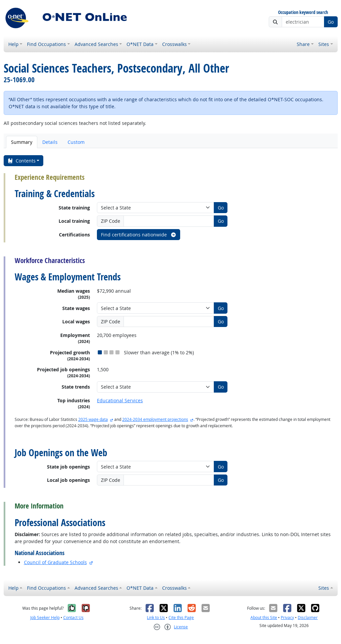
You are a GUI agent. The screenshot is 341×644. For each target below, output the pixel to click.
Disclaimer (308, 618)
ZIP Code (111, 221)
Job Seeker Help (45, 618)
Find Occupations (46, 44)
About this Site (264, 618)
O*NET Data (140, 44)
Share (303, 44)
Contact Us (73, 618)
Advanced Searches (96, 44)
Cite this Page (181, 618)
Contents (21, 161)
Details (50, 142)
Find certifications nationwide (139, 235)
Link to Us (156, 618)
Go (331, 22)
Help (13, 44)
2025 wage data (93, 419)
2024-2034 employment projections (155, 419)
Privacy (287, 618)
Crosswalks (174, 44)
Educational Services (120, 400)
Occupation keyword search (303, 12)
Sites (324, 44)
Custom (76, 142)
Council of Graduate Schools (55, 562)
